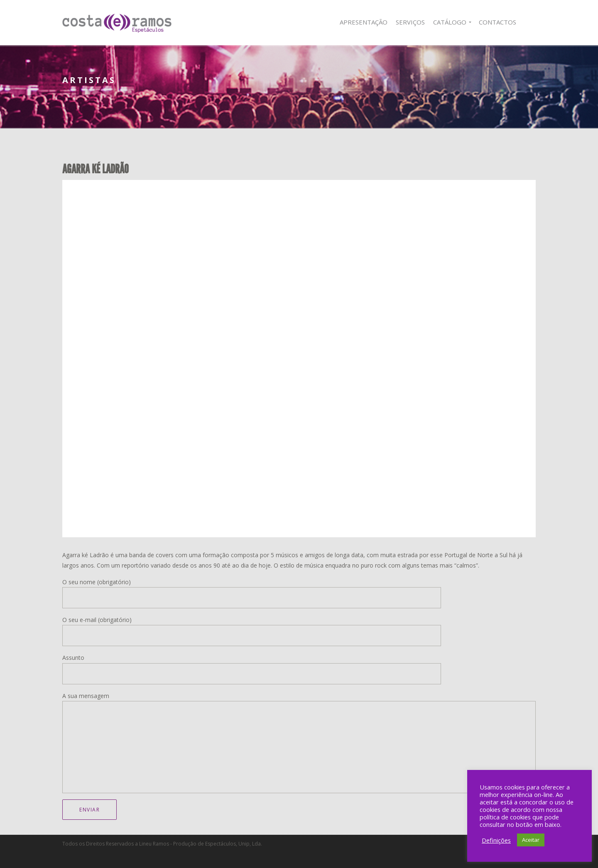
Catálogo (450, 22)
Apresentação (364, 22)
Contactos (498, 22)
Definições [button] (496, 840)
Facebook (530, 22)
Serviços (410, 22)
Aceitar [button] (531, 840)
